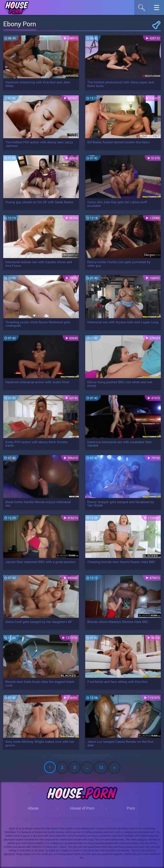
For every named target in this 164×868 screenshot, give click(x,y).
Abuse (33, 808)
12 (101, 767)
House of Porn (82, 808)
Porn (131, 808)
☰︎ (159, 9)
